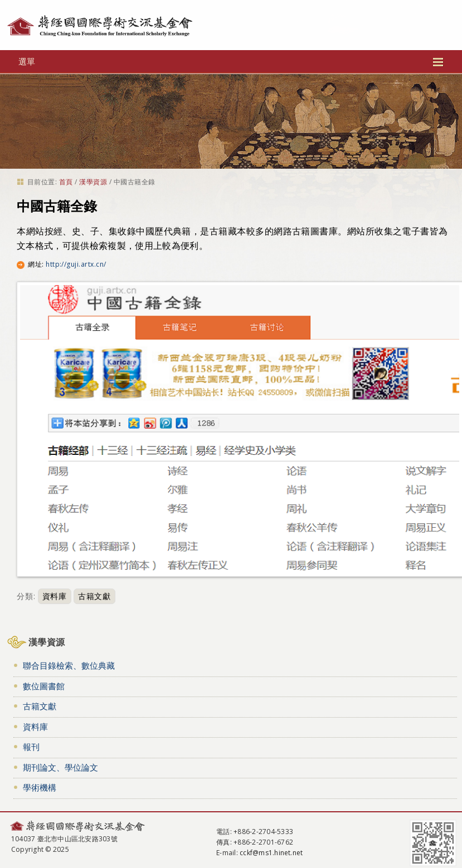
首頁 (66, 182)
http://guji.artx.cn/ (76, 264)
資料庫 (55, 596)
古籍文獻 (94, 596)
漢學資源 (93, 182)
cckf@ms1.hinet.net (271, 853)
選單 (231, 61)
